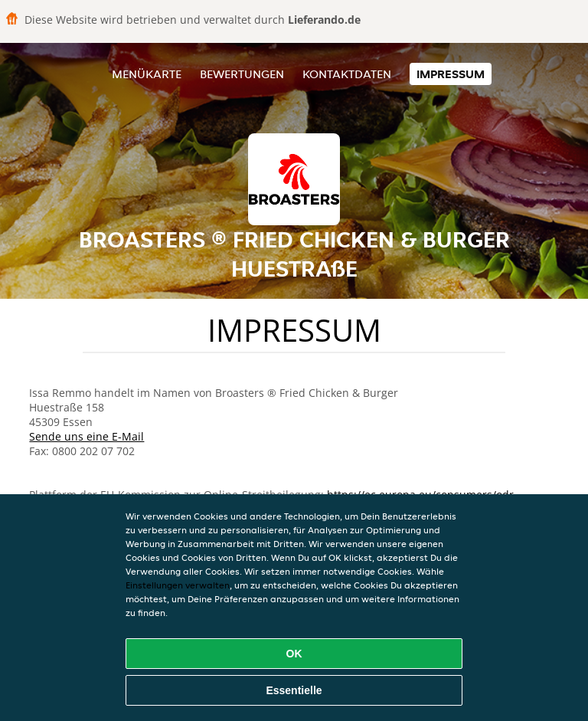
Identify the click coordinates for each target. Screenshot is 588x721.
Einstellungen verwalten (178, 585)
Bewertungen (242, 74)
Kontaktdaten (347, 74)
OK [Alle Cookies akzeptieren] (294, 654)
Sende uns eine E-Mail (87, 436)
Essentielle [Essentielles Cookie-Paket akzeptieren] (294, 690)
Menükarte (147, 74)
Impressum (451, 74)
